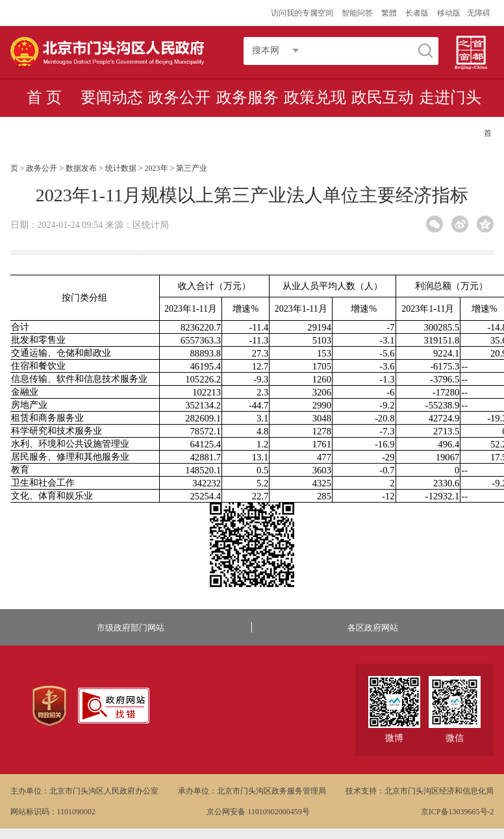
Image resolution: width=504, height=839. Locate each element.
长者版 (418, 13)
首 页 (44, 97)
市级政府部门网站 (131, 628)
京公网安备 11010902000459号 (258, 812)
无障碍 (479, 13)
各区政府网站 (373, 628)
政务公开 (179, 97)
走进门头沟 (450, 116)
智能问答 (358, 13)
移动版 (449, 13)
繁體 (389, 13)
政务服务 (247, 97)
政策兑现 (315, 97)
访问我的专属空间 (303, 13)
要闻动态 (112, 97)
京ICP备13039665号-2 (458, 812)
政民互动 (383, 97)
